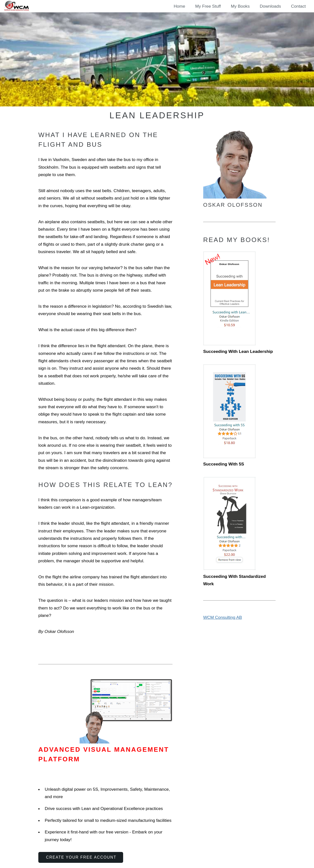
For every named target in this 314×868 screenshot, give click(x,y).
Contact (298, 6)
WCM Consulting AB (223, 617)
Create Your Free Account (81, 857)
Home (179, 6)
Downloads (270, 6)
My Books (240, 6)
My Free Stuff (208, 6)
